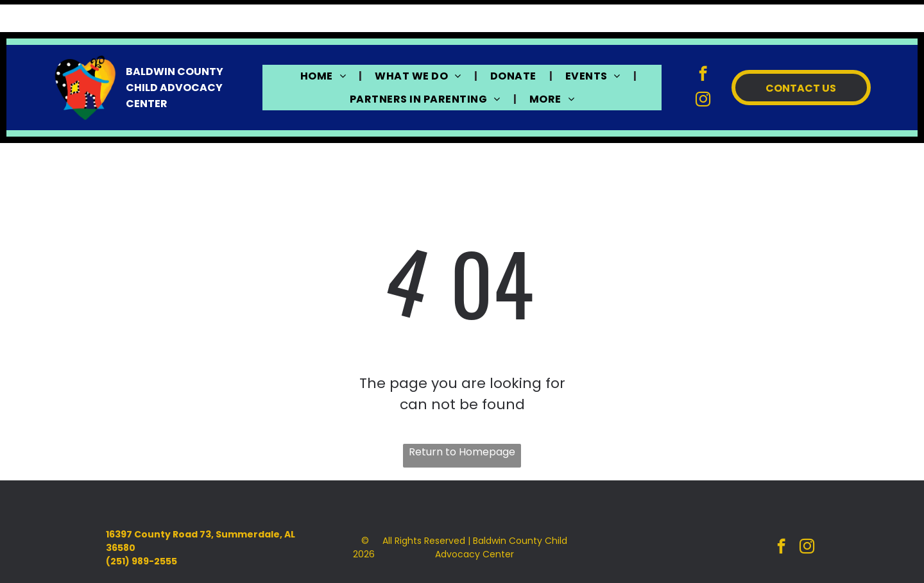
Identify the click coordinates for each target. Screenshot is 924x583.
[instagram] (703, 69)
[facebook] (703, 43)
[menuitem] (325, 44)
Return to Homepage (462, 420)
